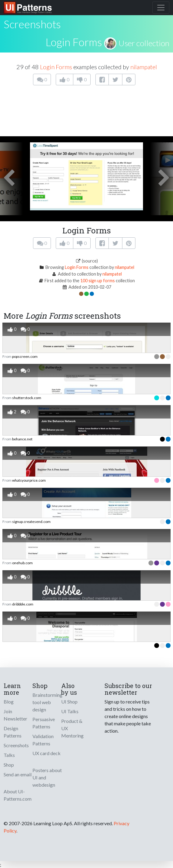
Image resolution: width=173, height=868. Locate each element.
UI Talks (70, 711)
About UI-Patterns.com (18, 795)
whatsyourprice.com (29, 480)
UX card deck (47, 753)
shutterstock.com (27, 398)
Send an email (18, 774)
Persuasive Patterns (44, 723)
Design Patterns (13, 732)
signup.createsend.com (31, 522)
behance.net (22, 439)
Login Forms (74, 42)
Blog (9, 702)
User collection (144, 43)
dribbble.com (23, 604)
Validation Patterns (43, 740)
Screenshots (16, 745)
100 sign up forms (98, 281)
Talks (9, 755)
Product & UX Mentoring (72, 728)
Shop (9, 765)
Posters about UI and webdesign (47, 777)
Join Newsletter (15, 715)
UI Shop (69, 702)
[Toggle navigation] (161, 8)
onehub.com (22, 563)
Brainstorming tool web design (47, 702)
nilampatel (144, 67)
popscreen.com (25, 356)
